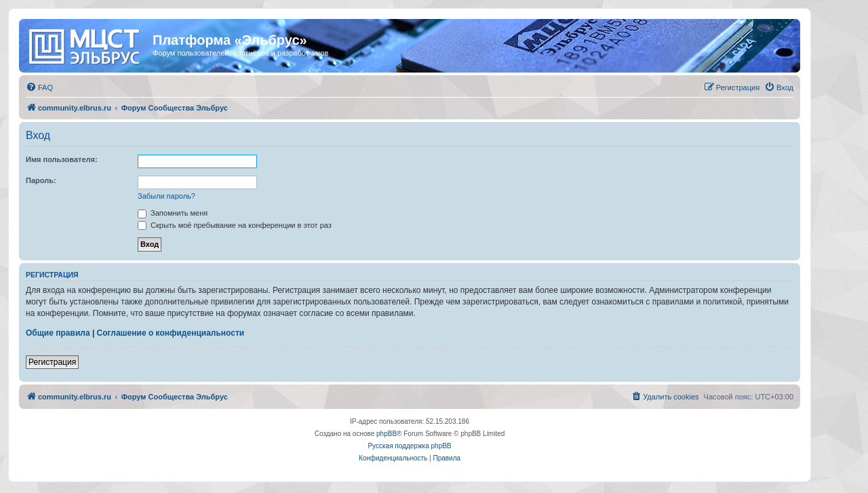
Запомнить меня (173, 213)
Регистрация (52, 362)
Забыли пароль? (166, 196)
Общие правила (58, 333)
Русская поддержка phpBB (409, 446)
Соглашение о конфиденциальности (171, 333)
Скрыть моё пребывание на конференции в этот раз (235, 225)
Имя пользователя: (62, 159)
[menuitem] (39, 87)
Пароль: (41, 180)
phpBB (387, 434)
